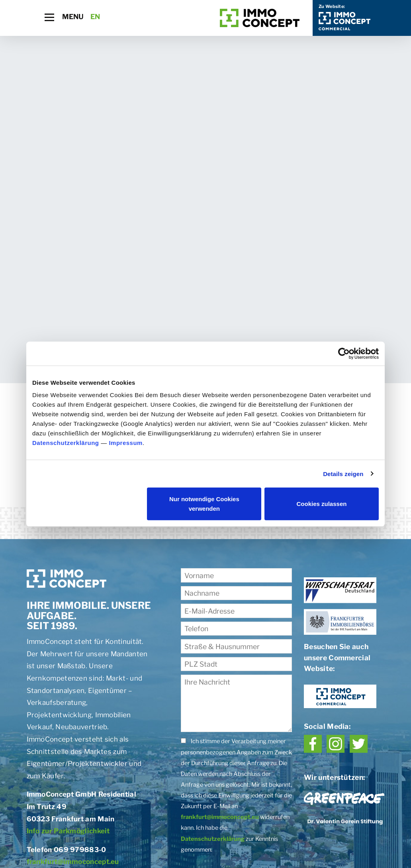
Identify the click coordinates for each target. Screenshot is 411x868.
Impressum (126, 443)
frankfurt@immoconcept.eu (73, 862)
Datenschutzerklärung (66, 443)
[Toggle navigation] (49, 17)
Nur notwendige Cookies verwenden (204, 504)
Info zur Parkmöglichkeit (68, 831)
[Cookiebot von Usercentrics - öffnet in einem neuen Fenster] (344, 353)
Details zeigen (343, 473)
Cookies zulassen (322, 504)
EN (95, 17)
